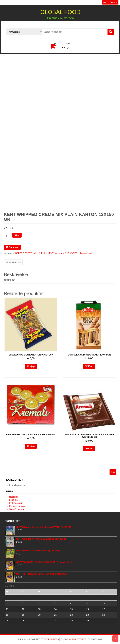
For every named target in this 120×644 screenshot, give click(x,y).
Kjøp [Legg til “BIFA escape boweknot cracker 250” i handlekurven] (32, 366)
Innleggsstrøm (16, 503)
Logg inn (13, 500)
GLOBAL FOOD (60, 12)
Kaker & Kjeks (40, 253)
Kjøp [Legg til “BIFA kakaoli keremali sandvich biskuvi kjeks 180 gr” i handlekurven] (91, 448)
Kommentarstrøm (18, 506)
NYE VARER (71, 253)
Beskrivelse (13, 262)
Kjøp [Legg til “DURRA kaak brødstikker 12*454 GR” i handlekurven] (91, 366)
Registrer (14, 497)
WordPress (52, 639)
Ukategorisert (85, 253)
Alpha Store (77, 639)
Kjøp (17, 235)
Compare (14, 247)
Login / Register (110, 2)
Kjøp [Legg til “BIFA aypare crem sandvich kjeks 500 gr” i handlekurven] (32, 446)
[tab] (13, 262)
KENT (50, 253)
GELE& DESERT (23, 253)
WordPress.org (16, 509)
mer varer (59, 253)
